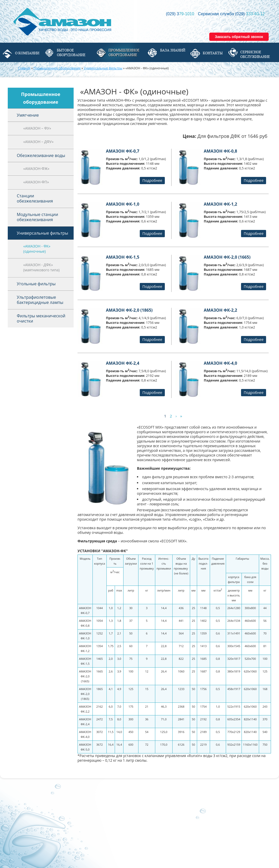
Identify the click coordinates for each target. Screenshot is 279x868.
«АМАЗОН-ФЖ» (36, 169)
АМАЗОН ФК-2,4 (123, 363)
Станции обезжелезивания (35, 198)
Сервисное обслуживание (255, 54)
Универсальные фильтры (103, 68)
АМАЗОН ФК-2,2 (220, 310)
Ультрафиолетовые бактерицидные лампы (40, 300)
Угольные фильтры (36, 284)
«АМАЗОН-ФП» (36, 182)
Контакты (213, 53)
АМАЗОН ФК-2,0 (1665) (227, 257)
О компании (27, 53)
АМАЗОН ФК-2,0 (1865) (129, 310)
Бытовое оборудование (71, 53)
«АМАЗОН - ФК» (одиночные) (37, 249)
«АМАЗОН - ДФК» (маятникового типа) (41, 267)
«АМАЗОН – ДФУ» (38, 142)
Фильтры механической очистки (41, 318)
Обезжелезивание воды (41, 155)
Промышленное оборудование (124, 53)
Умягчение (28, 115)
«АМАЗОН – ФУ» (37, 128)
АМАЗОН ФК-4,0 (220, 363)
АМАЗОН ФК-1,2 (220, 204)
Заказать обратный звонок (239, 37)
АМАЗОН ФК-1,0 (123, 204)
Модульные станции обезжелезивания (37, 217)
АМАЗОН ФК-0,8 (220, 151)
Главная (24, 68)
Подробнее (152, 180)
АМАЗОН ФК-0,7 (123, 151)
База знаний (173, 50)
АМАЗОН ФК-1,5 (123, 257)
